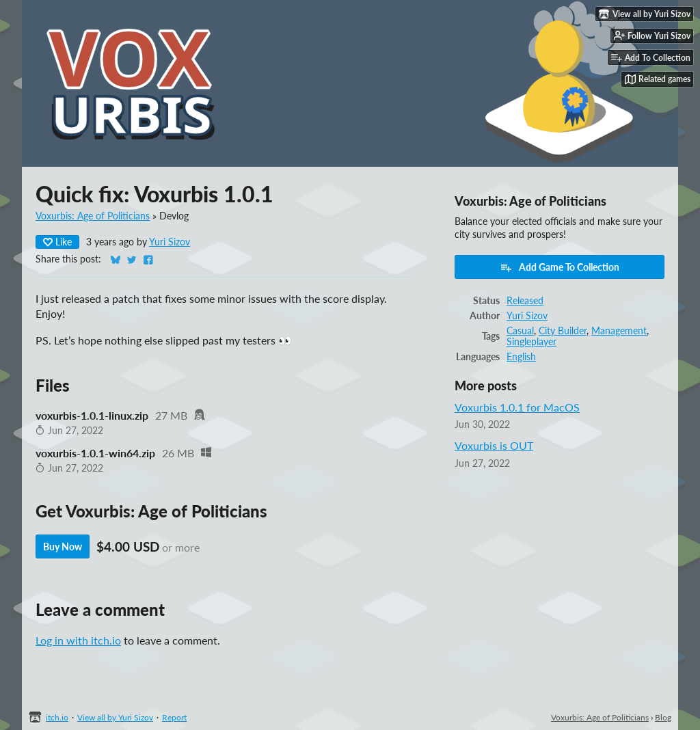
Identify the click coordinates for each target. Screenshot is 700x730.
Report (174, 717)
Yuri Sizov (170, 242)
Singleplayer (531, 342)
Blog (663, 717)
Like (57, 242)
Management (619, 331)
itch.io (57, 717)
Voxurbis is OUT (494, 445)
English (521, 357)
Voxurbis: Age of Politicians (93, 216)
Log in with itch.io (78, 640)
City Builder (563, 331)
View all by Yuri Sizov (115, 717)
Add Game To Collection (560, 267)
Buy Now (63, 546)
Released (525, 301)
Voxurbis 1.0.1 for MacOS (517, 407)
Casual (520, 331)
